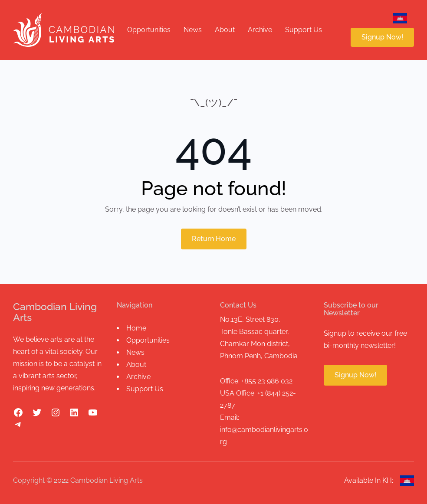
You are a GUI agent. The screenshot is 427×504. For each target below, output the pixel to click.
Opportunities (148, 340)
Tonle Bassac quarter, (255, 332)
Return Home (214, 239)
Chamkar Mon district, (255, 344)
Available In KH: (369, 480)
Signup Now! (382, 37)
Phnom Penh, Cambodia (259, 356)
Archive (138, 377)
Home (136, 328)
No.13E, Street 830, (250, 319)
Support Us (145, 389)
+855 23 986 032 (267, 381)
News (135, 352)
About (136, 365)
